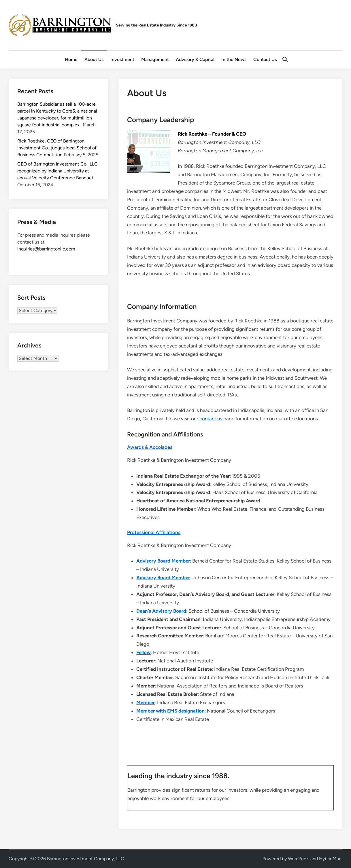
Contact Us (265, 59)
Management (155, 59)
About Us (94, 59)
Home (71, 59)
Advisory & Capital (195, 59)
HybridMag (330, 859)
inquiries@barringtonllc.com (46, 249)
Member (146, 702)
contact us (211, 419)
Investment (122, 59)
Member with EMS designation (170, 711)
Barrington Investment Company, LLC (86, 859)
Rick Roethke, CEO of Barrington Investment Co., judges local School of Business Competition (57, 148)
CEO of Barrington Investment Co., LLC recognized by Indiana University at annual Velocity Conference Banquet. (57, 171)
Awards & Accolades (150, 447)
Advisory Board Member (163, 561)
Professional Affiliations (154, 532)
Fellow (144, 652)
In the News (234, 59)
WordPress (299, 859)
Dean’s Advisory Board (161, 611)
